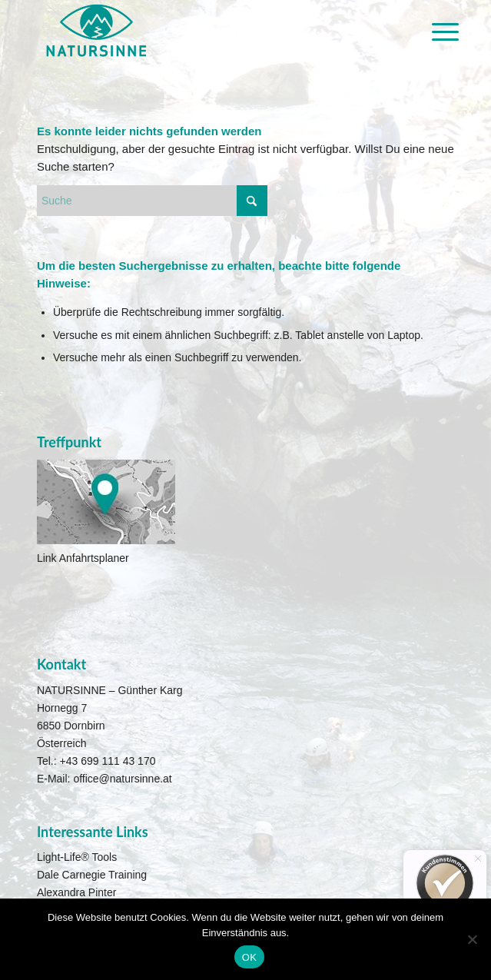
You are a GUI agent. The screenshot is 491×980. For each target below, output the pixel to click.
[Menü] (433, 32)
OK (249, 957)
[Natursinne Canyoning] (204, 31)
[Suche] (152, 201)
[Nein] (472, 939)
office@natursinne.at (122, 779)
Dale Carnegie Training (92, 875)
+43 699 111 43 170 (108, 761)
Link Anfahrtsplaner (83, 558)
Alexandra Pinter (77, 892)
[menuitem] (433, 32)
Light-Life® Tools (77, 857)
